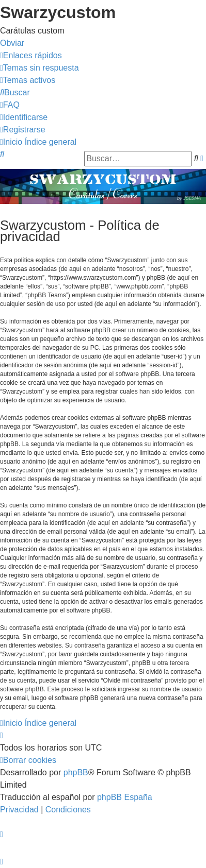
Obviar (12, 43)
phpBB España (125, 797)
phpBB (76, 772)
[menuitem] (39, 68)
